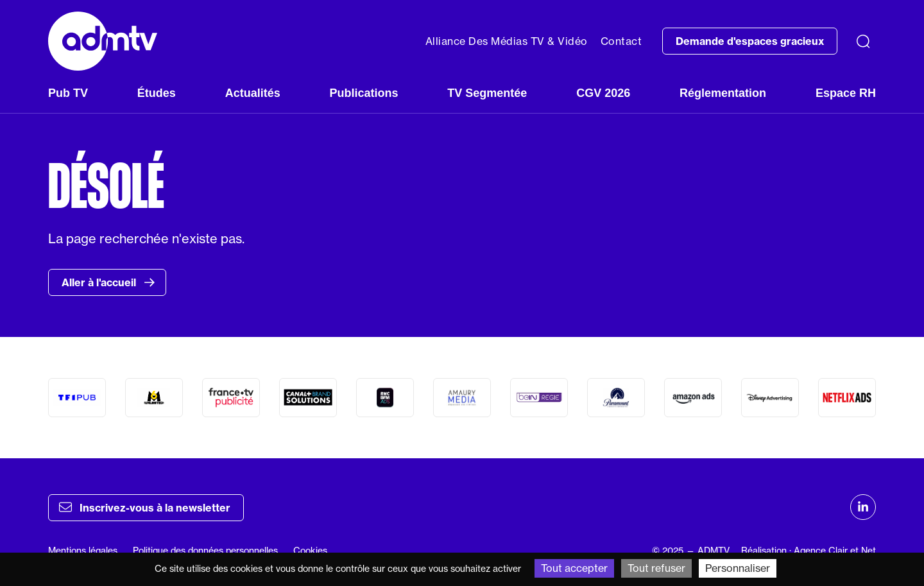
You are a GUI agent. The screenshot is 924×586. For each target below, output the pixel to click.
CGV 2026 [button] (603, 93)
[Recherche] (863, 41)
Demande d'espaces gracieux (750, 41)
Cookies (310, 551)
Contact (621, 41)
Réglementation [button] (723, 93)
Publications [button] (364, 93)
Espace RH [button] (846, 93)
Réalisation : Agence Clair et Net (809, 551)
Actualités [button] (253, 93)
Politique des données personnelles (205, 551)
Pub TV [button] (68, 93)
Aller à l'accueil (108, 282)
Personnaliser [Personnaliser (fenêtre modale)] (738, 568)
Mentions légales (83, 551)
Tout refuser (656, 568)
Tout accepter (574, 568)
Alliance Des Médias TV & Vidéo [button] (507, 41)
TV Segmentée (487, 93)
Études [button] (157, 93)
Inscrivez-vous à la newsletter (145, 507)
